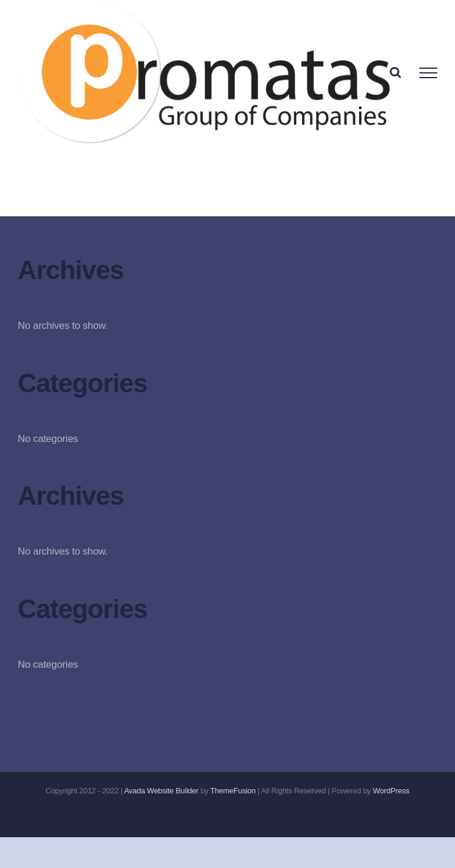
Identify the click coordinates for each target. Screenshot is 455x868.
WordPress (391, 791)
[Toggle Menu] (428, 73)
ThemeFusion (233, 791)
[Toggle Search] (395, 72)
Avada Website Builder (161, 791)
